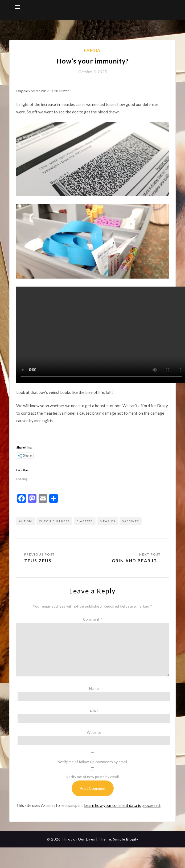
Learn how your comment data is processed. (122, 805)
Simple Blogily (126, 839)
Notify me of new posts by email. (93, 777)
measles (108, 521)
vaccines (131, 521)
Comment (93, 619)
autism (26, 521)
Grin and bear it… (136, 560)
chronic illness (54, 521)
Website (94, 732)
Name (94, 688)
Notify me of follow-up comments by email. (93, 762)
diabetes (85, 521)
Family (92, 50)
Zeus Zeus (38, 560)
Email (94, 710)
